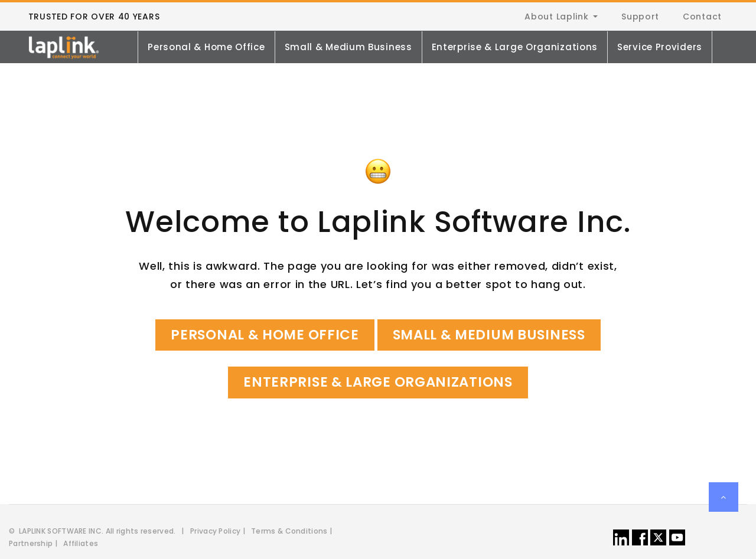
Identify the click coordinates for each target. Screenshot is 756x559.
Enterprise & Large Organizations (515, 47)
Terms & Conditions (289, 531)
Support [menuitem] (640, 17)
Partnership (31, 543)
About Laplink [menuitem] (556, 17)
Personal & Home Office (206, 47)
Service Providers (660, 47)
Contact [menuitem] (702, 17)
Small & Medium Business (348, 47)
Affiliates (81, 543)
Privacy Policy (215, 531)
